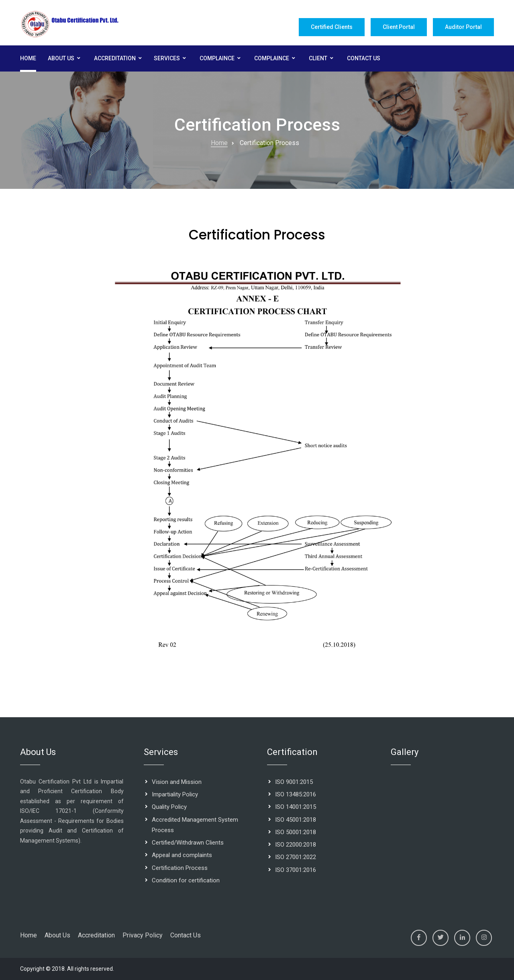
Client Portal (399, 27)
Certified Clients (332, 27)
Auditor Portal (463, 27)
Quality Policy (169, 807)
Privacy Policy (143, 935)
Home (28, 58)
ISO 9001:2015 (294, 782)
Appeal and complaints (182, 855)
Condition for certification (186, 880)
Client (318, 58)
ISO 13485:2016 (296, 794)
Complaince (217, 58)
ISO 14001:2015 (296, 807)
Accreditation (115, 58)
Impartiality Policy (175, 794)
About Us (61, 58)
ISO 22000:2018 (296, 845)
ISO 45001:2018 (296, 820)
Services (167, 58)
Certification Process (180, 868)
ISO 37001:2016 (296, 870)
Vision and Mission (177, 782)
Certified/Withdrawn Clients (188, 843)
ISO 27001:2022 (296, 857)
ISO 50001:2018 (296, 832)
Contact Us (364, 58)
